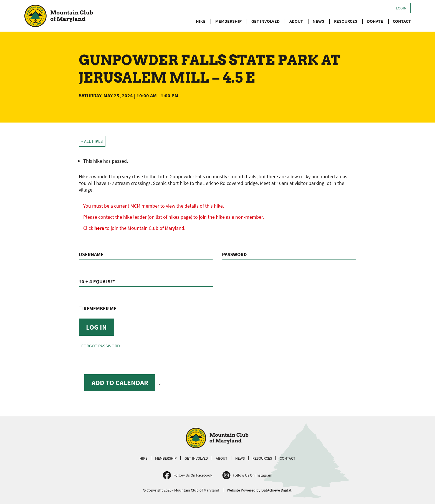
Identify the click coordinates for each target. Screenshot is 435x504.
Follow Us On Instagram (253, 475)
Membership (228, 21)
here (99, 228)
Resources (346, 21)
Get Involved (265, 21)
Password (234, 254)
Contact (402, 21)
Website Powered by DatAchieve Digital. (260, 490)
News (318, 21)
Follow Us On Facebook (193, 475)
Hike (201, 21)
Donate (375, 21)
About (296, 21)
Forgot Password (101, 346)
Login (401, 8)
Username (91, 254)
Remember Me (98, 308)
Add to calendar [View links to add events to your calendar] (120, 383)
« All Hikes (92, 141)
